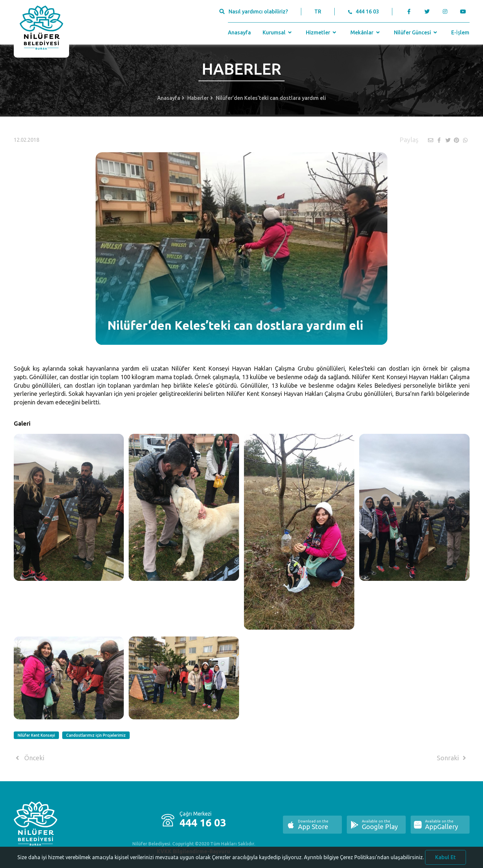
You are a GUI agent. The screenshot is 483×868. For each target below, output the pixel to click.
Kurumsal (278, 32)
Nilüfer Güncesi (416, 32)
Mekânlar (366, 32)
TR (318, 11)
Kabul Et (446, 860)
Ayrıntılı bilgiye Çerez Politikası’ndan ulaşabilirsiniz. (364, 860)
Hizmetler (322, 32)
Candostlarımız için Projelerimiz (96, 735)
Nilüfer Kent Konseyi (36, 735)
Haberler (198, 98)
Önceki (29, 758)
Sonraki (453, 758)
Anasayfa (239, 32)
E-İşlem (460, 32)
